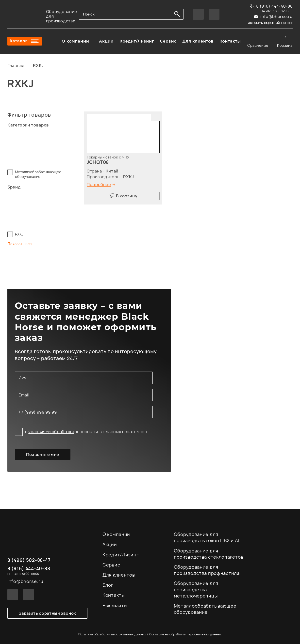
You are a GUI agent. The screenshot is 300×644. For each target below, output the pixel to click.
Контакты (230, 41)
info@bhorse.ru (276, 16)
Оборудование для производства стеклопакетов (209, 554)
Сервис (168, 41)
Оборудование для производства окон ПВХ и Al (207, 537)
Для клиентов (198, 41)
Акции (106, 41)
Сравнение (258, 41)
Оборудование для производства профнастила (207, 570)
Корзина (285, 41)
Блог (108, 585)
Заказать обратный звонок (270, 23)
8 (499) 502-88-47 (29, 560)
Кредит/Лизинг (137, 41)
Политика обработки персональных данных (112, 635)
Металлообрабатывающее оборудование (38, 174)
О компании (75, 41)
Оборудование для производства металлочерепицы (196, 589)
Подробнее (99, 185)
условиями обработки (51, 432)
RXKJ (19, 234)
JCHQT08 (98, 162)
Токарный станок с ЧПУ (108, 157)
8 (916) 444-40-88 (274, 6)
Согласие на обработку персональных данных (186, 635)
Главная (16, 65)
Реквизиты (115, 605)
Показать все (20, 244)
